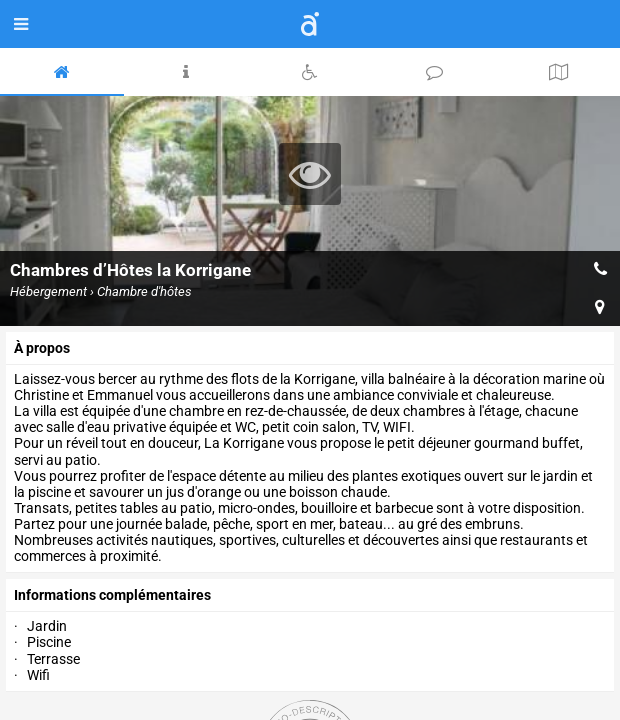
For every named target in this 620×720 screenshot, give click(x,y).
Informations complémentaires (112, 595)
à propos (42, 348)
